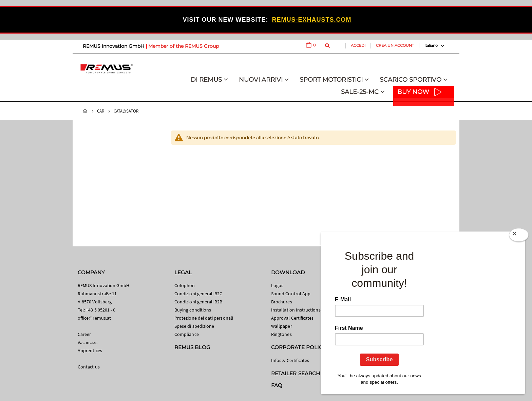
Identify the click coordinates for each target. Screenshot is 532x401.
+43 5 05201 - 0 (101, 310)
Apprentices (90, 350)
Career (84, 334)
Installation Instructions (296, 310)
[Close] (519, 236)
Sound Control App (291, 294)
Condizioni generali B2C (198, 294)
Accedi (358, 45)
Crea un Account (395, 45)
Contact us (89, 367)
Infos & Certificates (290, 360)
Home (85, 111)
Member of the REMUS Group (184, 46)
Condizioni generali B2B (198, 302)
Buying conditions (193, 310)
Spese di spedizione (194, 326)
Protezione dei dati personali (204, 318)
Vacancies (88, 342)
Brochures (282, 302)
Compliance (187, 334)
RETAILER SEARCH (296, 373)
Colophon (185, 285)
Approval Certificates (292, 318)
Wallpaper (282, 326)
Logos (277, 285)
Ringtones (281, 334)
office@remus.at (94, 318)
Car (101, 111)
